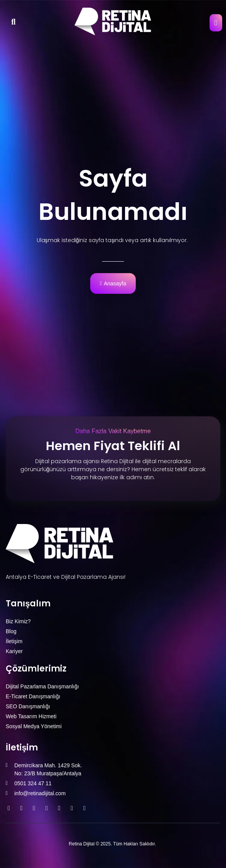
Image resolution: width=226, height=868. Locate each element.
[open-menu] (216, 23)
